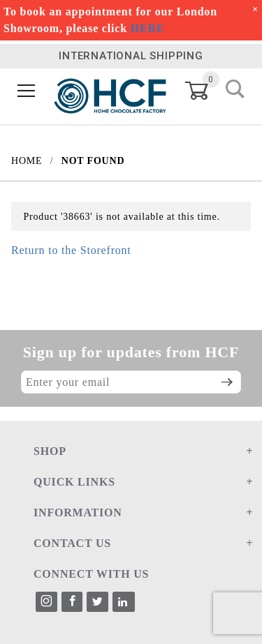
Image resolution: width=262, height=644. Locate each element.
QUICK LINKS (74, 482)
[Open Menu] (27, 91)
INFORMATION (78, 512)
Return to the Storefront (71, 250)
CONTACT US (72, 543)
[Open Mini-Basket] (205, 91)
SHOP (50, 451)
